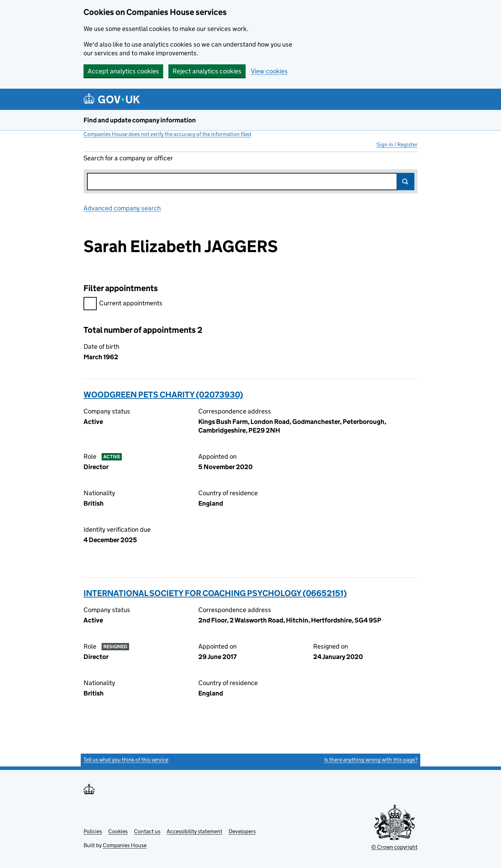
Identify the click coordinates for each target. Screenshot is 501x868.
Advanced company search (122, 208)
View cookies (269, 71)
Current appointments (123, 304)
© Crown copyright (394, 847)
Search (406, 182)
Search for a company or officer (128, 158)
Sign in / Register (397, 144)
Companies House (125, 845)
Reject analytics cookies (207, 71)
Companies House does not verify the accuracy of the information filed (167, 134)
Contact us (147, 831)
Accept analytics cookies (123, 71)
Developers (242, 831)
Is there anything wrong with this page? (371, 760)
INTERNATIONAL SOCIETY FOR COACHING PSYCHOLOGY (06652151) (215, 593)
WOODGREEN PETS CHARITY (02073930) (163, 395)
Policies (93, 831)
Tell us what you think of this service (126, 760)
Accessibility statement (194, 831)
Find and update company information (140, 120)
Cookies (118, 831)
